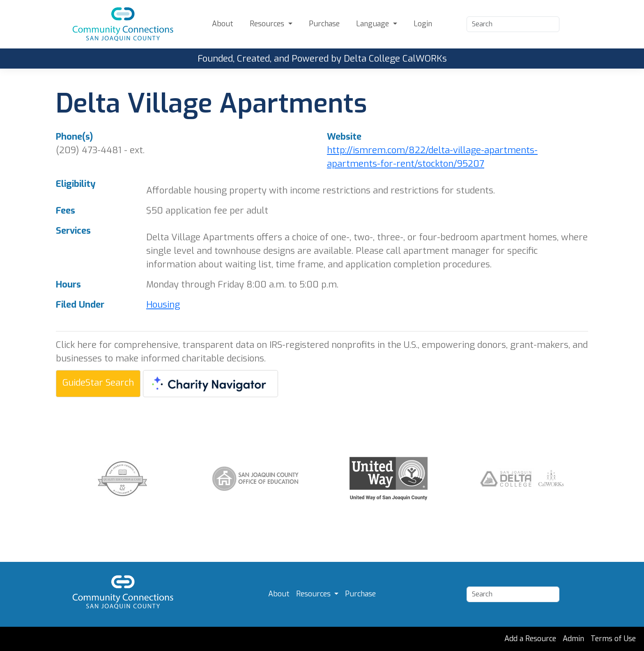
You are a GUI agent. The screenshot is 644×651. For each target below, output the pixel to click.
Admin (573, 639)
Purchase (324, 24)
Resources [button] (268, 24)
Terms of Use (613, 639)
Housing (163, 305)
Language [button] (374, 24)
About (223, 24)
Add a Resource (530, 639)
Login (423, 24)
